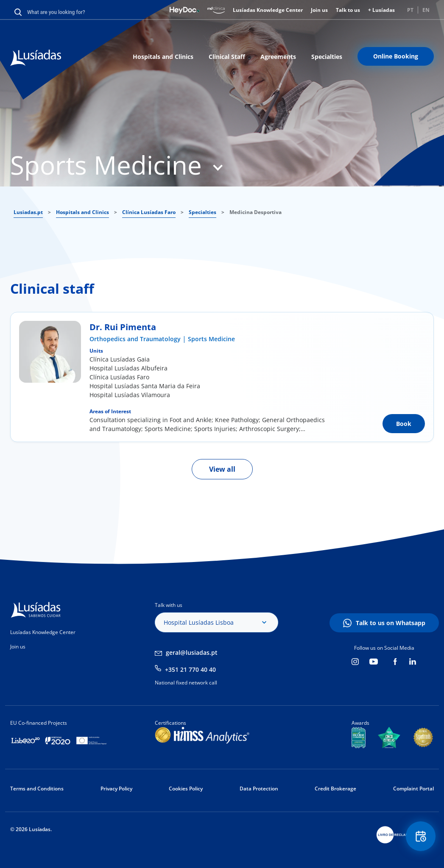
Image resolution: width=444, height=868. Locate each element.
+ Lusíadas (381, 10)
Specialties (327, 57)
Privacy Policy (116, 789)
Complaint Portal (413, 789)
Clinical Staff (227, 57)
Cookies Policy (186, 789)
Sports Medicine (211, 339)
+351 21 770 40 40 (190, 669)
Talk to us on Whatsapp (391, 623)
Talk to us (348, 10)
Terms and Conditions (37, 789)
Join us (319, 10)
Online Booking (396, 56)
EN (426, 10)
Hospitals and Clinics (163, 57)
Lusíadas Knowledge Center (268, 10)
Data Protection (259, 789)
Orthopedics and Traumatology (135, 339)
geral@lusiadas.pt (192, 652)
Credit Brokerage (335, 789)
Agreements (278, 57)
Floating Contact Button (421, 836)
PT (410, 10)
